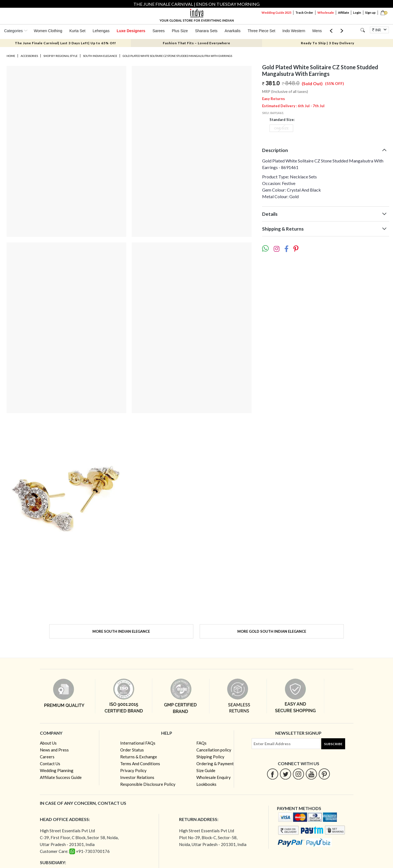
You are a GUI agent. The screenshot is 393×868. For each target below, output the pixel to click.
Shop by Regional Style (61, 56)
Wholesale (326, 13)
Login (357, 13)
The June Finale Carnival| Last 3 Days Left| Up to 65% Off (65, 43)
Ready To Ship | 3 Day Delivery (328, 43)
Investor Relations (137, 777)
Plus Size (180, 31)
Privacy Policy (133, 770)
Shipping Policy (210, 757)
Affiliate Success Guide (61, 777)
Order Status (132, 750)
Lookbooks (206, 784)
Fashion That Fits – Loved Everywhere (197, 43)
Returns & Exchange (139, 757)
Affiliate (343, 13)
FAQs (201, 743)
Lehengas (101, 31)
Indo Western (294, 31)
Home (11, 56)
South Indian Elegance (100, 56)
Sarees (158, 31)
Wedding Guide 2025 (276, 13)
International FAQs (138, 743)
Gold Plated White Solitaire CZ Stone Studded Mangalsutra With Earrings (177, 56)
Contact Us (50, 764)
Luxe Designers (131, 31)
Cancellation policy (214, 750)
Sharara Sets (206, 31)
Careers (47, 757)
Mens (317, 31)
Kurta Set (77, 31)
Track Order (304, 13)
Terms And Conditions (140, 764)
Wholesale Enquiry (214, 777)
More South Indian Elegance (121, 631)
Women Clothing (48, 31)
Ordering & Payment (215, 764)
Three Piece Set (261, 31)
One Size (281, 128)
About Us (48, 743)
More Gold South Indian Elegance (272, 631)
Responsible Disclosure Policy (148, 784)
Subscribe (333, 744)
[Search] (363, 30)
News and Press (54, 750)
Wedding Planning (57, 770)
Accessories (29, 56)
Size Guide (206, 770)
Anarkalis (233, 31)
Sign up (370, 13)
